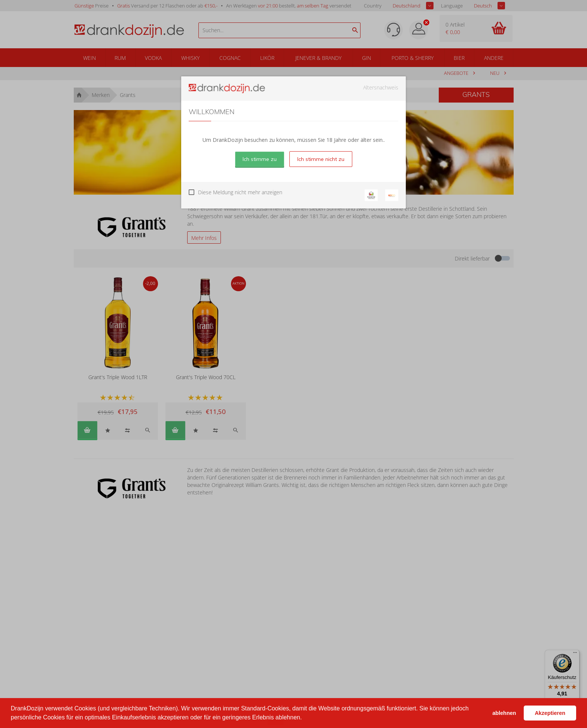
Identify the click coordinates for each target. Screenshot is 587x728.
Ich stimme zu (260, 159)
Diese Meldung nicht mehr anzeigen (240, 192)
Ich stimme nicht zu (321, 159)
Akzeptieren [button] (550, 713)
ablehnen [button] (504, 713)
